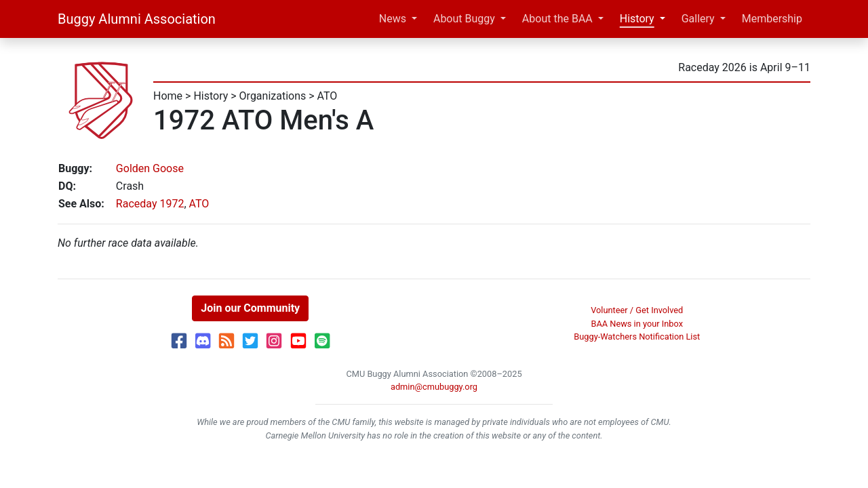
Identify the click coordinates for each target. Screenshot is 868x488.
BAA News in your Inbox (637, 324)
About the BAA (557, 19)
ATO (328, 96)
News (393, 19)
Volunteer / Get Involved (637, 310)
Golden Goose (150, 168)
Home (168, 96)
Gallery (698, 19)
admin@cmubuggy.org (434, 387)
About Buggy (464, 19)
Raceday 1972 (150, 204)
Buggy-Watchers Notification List (637, 337)
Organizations (273, 96)
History (637, 19)
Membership (772, 19)
